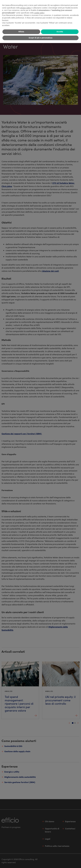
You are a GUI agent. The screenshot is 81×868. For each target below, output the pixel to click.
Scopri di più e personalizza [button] (40, 38)
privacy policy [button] (26, 8)
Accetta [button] (60, 32)
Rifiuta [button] (21, 32)
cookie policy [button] (39, 13)
